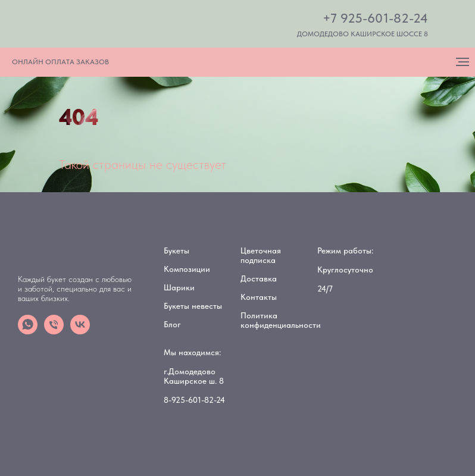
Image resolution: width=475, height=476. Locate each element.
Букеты (176, 250)
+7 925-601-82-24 (375, 18)
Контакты (259, 297)
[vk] (80, 331)
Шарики (179, 287)
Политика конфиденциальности (281, 320)
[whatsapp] (28, 331)
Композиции (187, 269)
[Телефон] (54, 331)
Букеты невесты (193, 306)
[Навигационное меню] (462, 62)
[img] (101, 25)
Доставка (259, 278)
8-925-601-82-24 (194, 400)
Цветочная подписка (261, 255)
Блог (172, 324)
